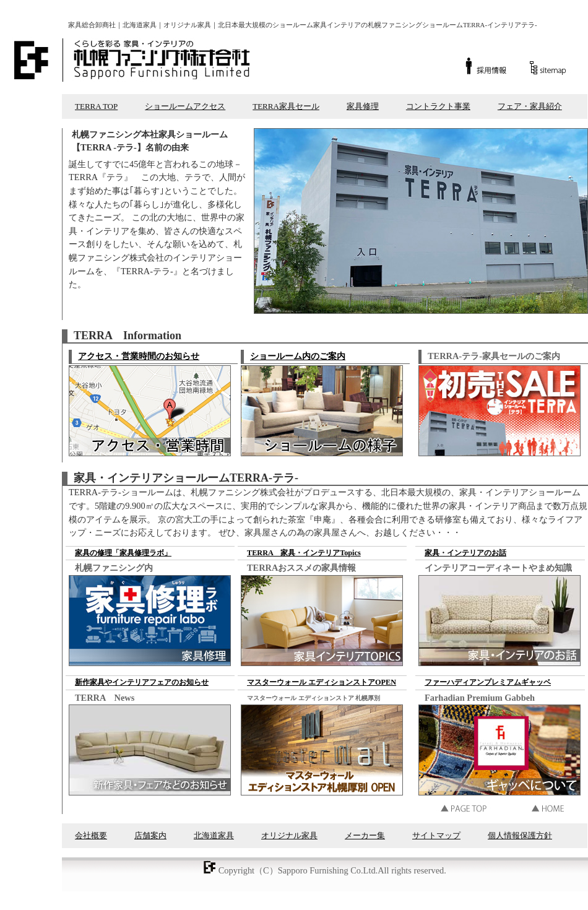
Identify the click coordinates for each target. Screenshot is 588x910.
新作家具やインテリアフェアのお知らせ (142, 682)
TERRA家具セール (286, 106)
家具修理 (363, 106)
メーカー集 (365, 835)
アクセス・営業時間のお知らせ (139, 356)
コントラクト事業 (438, 106)
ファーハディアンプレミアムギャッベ (488, 682)
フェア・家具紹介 (530, 106)
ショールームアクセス (185, 106)
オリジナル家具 (289, 835)
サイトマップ (436, 835)
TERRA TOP (96, 106)
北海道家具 (214, 835)
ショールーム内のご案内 (298, 356)
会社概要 (91, 835)
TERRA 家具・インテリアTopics (304, 553)
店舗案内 (150, 835)
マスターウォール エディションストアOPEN (322, 682)
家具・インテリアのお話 (465, 553)
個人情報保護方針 (520, 835)
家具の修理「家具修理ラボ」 (123, 553)
